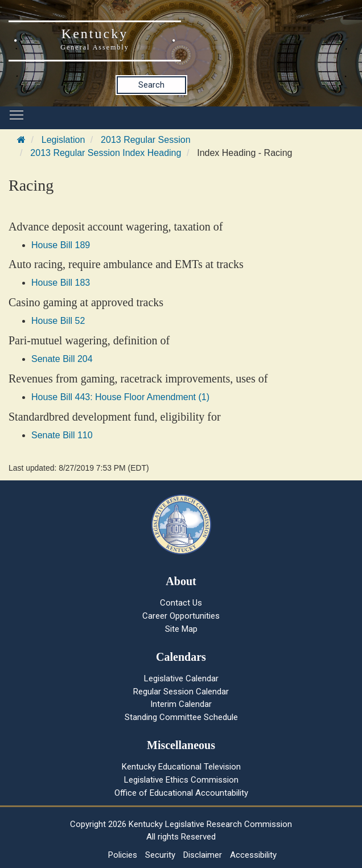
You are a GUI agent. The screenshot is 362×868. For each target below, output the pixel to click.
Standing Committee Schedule (181, 717)
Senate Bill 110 (62, 435)
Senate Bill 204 (62, 359)
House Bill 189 (61, 245)
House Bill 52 (58, 321)
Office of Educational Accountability (181, 793)
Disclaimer (203, 855)
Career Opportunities (181, 616)
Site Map (181, 629)
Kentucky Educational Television (181, 767)
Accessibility (253, 855)
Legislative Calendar (181, 678)
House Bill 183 (61, 283)
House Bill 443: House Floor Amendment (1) (120, 397)
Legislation (63, 140)
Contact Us (181, 603)
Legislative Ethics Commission (181, 780)
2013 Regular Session (145, 140)
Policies (123, 855)
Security (160, 855)
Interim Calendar (181, 704)
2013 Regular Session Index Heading (106, 153)
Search (151, 85)
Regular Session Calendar (181, 692)
